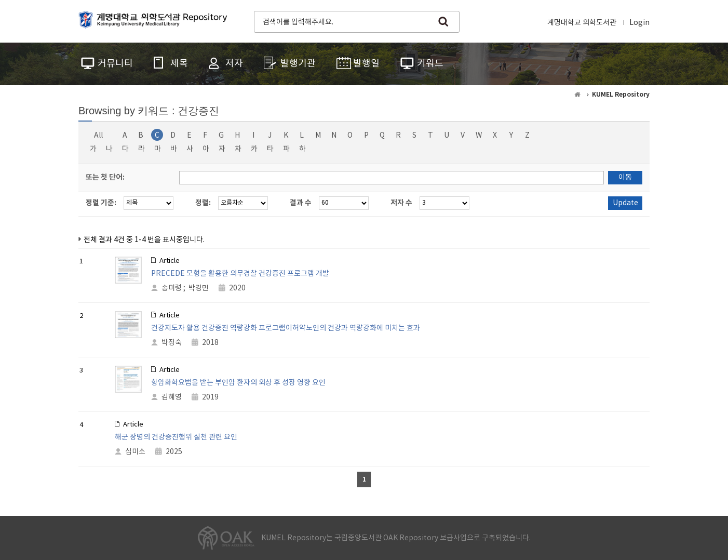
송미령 (172, 288)
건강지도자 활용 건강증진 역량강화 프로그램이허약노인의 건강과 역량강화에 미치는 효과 (286, 328)
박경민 (199, 288)
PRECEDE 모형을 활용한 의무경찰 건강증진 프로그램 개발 (240, 274)
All (98, 136)
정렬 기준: (101, 203)
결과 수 (301, 203)
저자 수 (401, 203)
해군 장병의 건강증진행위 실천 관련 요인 (176, 437)
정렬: (203, 203)
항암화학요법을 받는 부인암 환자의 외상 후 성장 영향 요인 (238, 383)
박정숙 (172, 343)
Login (639, 23)
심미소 (135, 452)
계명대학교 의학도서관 (582, 23)
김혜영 (172, 397)
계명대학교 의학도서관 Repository (155, 21)
